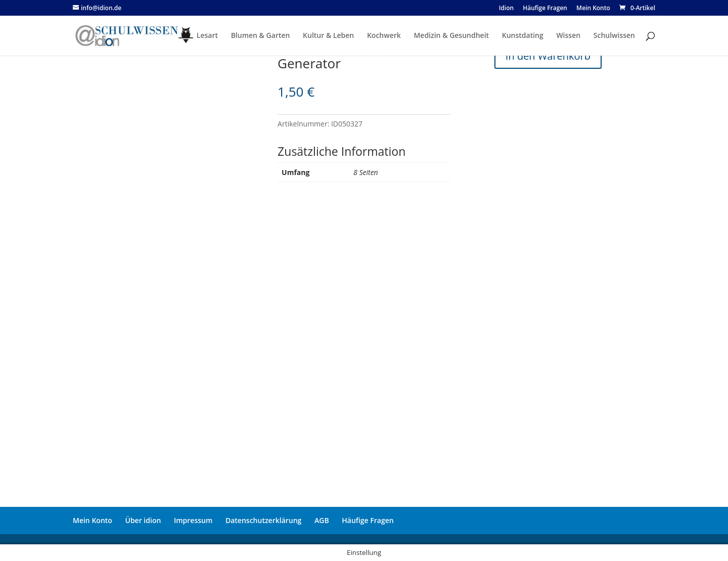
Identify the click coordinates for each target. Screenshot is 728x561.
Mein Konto (93, 520)
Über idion (143, 520)
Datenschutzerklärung (263, 520)
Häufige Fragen (368, 520)
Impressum (193, 520)
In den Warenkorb (548, 56)
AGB (322, 520)
